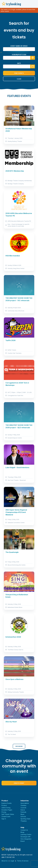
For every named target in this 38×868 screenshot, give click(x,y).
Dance (23, 810)
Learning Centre (26, 834)
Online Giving (6, 808)
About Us (5, 861)
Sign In (4, 819)
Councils (23, 808)
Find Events (19, 73)
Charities (23, 805)
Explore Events (7, 803)
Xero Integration (26, 839)
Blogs (22, 832)
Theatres (24, 821)
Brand (23, 841)
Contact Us (24, 830)
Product (4, 805)
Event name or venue (19, 46)
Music (22, 814)
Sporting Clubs (25, 819)
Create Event (19, 783)
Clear (19, 79)
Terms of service (23, 861)
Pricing (4, 812)
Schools (23, 817)
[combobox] (19, 58)
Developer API (25, 837)
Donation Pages (7, 810)
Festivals (23, 812)
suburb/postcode (19, 55)
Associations (25, 803)
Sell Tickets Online (8, 814)
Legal (12, 861)
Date (19, 63)
